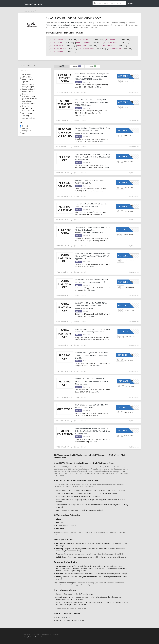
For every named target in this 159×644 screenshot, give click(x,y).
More (99, 87)
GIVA (111, 455)
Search (131, 3)
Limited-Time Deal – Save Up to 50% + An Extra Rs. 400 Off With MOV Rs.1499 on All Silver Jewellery (92, 381)
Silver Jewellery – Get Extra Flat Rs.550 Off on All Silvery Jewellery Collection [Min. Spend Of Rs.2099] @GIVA (93, 157)
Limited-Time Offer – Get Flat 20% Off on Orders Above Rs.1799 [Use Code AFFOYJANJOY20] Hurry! (91, 306)
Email (83, 92)
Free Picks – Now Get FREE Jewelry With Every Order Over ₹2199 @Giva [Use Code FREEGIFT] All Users (91, 102)
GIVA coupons (101, 455)
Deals (93, 66)
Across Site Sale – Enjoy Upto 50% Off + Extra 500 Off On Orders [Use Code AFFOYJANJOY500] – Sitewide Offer (92, 131)
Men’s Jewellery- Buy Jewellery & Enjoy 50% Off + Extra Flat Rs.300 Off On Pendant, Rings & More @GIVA (92, 431)
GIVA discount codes (66, 22)
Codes (77, 66)
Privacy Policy (27, 637)
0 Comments (134, 92)
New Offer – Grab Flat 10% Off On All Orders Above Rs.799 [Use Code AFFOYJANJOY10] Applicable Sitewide (92, 256)
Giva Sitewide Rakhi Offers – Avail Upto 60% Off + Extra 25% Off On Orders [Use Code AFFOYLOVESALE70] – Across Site (92, 76)
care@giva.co (66, 617)
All (62, 66)
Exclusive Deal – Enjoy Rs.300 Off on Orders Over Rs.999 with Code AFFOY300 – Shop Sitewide (92, 355)
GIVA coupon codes (64, 455)
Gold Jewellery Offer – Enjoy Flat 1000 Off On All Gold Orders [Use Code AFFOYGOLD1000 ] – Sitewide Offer (93, 230)
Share (76, 92)
